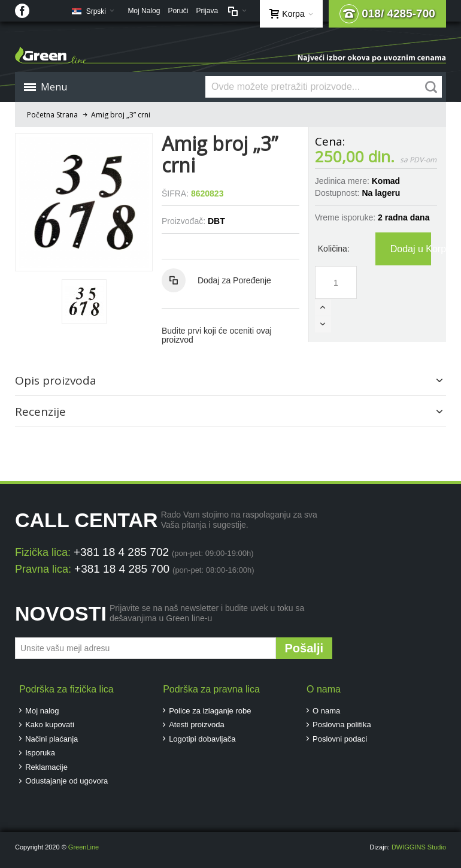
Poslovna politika (342, 725)
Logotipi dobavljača (202, 739)
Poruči (178, 11)
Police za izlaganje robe (210, 711)
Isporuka (40, 753)
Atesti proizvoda (197, 725)
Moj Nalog (144, 11)
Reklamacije (46, 767)
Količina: (334, 249)
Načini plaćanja (51, 739)
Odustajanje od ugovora (66, 781)
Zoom (84, 202)
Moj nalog (42, 711)
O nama (326, 711)
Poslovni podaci (340, 739)
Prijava (207, 11)
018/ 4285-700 (387, 14)
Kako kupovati (50, 725)
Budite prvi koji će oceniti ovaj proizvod (217, 335)
